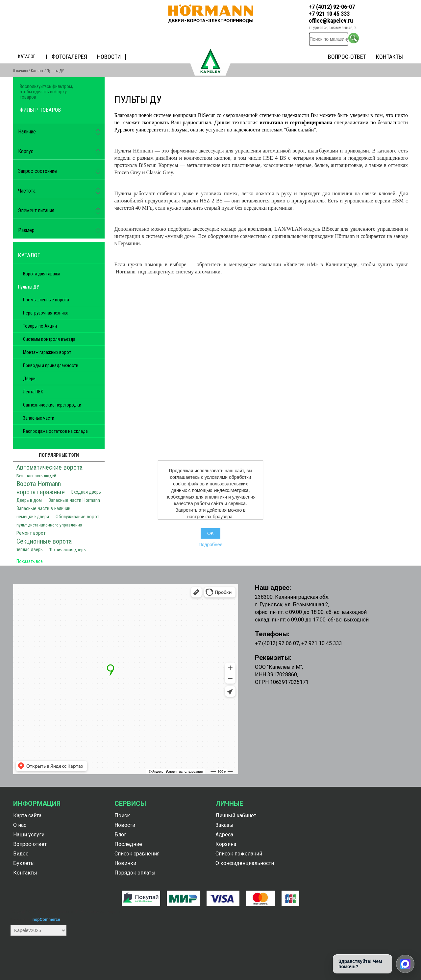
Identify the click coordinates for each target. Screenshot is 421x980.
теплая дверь (30, 550)
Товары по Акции (40, 326)
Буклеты (24, 863)
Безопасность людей (36, 476)
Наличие (27, 132)
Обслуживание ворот (77, 517)
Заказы (224, 825)
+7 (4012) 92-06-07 (332, 7)
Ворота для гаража (42, 274)
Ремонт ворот (31, 533)
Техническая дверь (68, 549)
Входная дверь (86, 492)
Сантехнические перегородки (52, 405)
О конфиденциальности (245, 863)
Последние (128, 844)
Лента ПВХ (33, 392)
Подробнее (211, 545)
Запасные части (39, 418)
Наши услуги (29, 835)
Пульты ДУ (29, 287)
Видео (21, 854)
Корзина (226, 844)
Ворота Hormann (39, 484)
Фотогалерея (69, 57)
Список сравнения (137, 854)
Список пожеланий (239, 854)
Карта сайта (27, 816)
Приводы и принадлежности (51, 365)
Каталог (27, 57)
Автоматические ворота (50, 467)
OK (210, 533)
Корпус (26, 151)
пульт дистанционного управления (49, 525)
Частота (27, 191)
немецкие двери (33, 517)
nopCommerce (46, 920)
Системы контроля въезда (49, 339)
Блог (120, 835)
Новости (109, 57)
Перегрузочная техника (46, 313)
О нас (20, 825)
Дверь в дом (29, 500)
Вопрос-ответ (347, 57)
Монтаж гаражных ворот (47, 352)
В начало (20, 71)
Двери (29, 379)
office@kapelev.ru (331, 21)
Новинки (125, 863)
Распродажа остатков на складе (55, 431)
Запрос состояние (37, 171)
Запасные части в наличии (43, 508)
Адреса (224, 835)
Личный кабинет (236, 816)
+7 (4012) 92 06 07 (277, 643)
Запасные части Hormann (74, 500)
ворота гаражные (41, 492)
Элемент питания (36, 210)
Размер (26, 230)
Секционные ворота (44, 541)
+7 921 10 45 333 (329, 14)
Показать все (30, 561)
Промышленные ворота (46, 300)
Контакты (389, 57)
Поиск (122, 816)
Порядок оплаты (135, 873)
